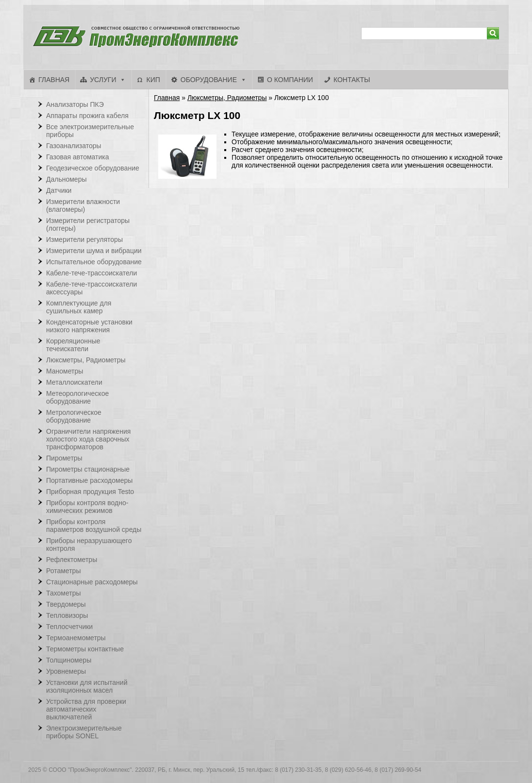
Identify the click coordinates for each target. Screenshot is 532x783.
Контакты (352, 80)
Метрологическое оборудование (74, 416)
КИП (153, 80)
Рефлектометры (72, 560)
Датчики (59, 190)
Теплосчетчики (69, 627)
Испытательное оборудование (94, 262)
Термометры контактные (85, 649)
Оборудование (209, 80)
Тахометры (64, 593)
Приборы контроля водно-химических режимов (87, 507)
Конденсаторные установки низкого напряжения (89, 326)
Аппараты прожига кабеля (87, 116)
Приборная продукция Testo (90, 492)
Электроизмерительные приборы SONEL (84, 732)
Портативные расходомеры (89, 480)
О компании (290, 80)
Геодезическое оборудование (93, 168)
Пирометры (64, 458)
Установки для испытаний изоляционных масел (87, 686)
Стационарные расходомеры (92, 582)
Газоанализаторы (74, 146)
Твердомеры (66, 604)
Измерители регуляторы (84, 239)
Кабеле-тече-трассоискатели (91, 273)
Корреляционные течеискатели (73, 345)
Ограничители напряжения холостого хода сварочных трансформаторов (88, 439)
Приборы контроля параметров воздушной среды (94, 526)
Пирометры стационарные (88, 469)
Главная (54, 80)
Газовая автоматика (78, 157)
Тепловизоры (67, 615)
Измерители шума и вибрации (94, 251)
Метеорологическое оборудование (77, 397)
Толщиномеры (69, 660)
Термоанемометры (76, 638)
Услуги (103, 80)
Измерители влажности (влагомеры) (83, 205)
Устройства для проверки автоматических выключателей (86, 709)
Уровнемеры (66, 671)
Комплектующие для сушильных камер (79, 307)
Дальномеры (66, 179)
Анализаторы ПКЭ (75, 104)
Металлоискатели (74, 382)
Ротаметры (63, 571)
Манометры (65, 371)
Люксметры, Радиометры (227, 98)
